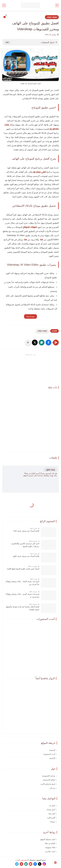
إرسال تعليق (50, 470)
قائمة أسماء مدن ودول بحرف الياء (26, 531)
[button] (48, 342)
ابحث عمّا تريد (50, 851)
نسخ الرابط (30, 316)
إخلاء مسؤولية (50, 847)
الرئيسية (52, 750)
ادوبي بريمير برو (40, 172)
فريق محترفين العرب (48, 784)
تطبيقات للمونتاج (30, 227)
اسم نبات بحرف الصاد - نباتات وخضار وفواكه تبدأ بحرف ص (22, 583)
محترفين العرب (21, 860)
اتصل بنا (52, 806)
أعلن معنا (52, 814)
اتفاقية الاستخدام (49, 780)
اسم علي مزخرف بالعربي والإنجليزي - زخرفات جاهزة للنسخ (25, 545)
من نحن (52, 788)
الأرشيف (52, 758)
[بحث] (4, 5)
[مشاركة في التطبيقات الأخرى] (28, 342)
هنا (42, 240)
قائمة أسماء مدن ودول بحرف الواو (26, 556)
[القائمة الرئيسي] (57, 5)
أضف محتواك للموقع (48, 839)
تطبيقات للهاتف (52, 17)
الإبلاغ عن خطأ (50, 843)
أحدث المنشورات (49, 754)
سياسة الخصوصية (49, 776)
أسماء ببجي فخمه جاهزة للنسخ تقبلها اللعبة (23, 569)
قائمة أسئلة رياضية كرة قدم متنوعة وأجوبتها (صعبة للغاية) (23, 608)
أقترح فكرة (51, 818)
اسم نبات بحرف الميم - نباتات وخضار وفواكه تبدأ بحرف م (22, 596)
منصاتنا (53, 822)
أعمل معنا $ (51, 810)
